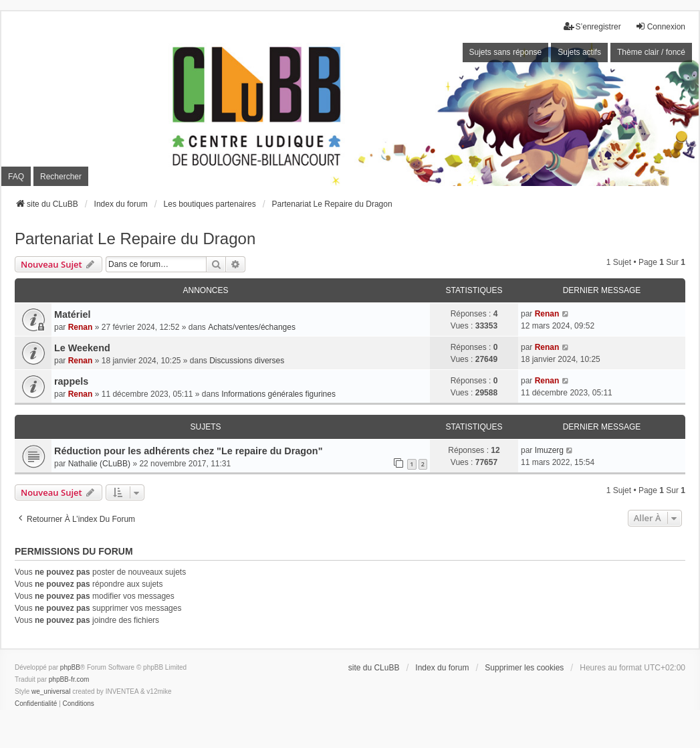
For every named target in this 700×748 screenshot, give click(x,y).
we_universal (51, 691)
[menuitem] (36, 704)
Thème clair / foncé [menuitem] (651, 52)
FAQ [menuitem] (16, 177)
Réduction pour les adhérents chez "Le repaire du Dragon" (188, 451)
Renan (81, 327)
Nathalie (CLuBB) (99, 464)
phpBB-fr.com (69, 679)
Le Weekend (82, 348)
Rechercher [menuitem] (61, 177)
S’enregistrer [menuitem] (592, 26)
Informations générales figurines (278, 394)
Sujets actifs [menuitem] (579, 52)
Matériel (72, 314)
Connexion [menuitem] (660, 26)
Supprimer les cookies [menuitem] (524, 668)
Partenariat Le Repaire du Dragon (135, 239)
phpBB (70, 667)
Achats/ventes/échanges (252, 327)
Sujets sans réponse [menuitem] (506, 52)
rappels (71, 381)
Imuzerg (549, 450)
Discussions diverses (247, 361)
